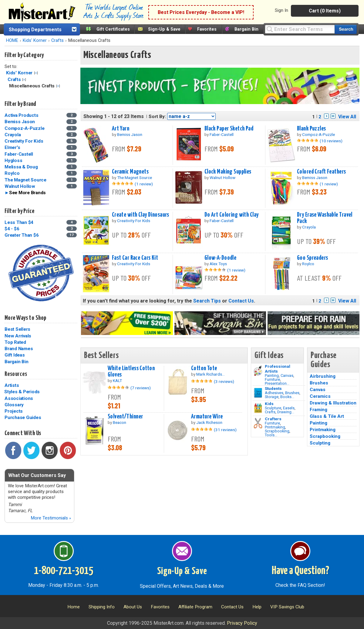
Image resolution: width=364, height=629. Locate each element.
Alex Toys (218, 264)
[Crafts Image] (258, 408)
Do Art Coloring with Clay (232, 215)
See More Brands (27, 193)
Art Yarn (121, 129)
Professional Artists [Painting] (278, 369)
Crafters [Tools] (273, 419)
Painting (272, 375)
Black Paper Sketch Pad (229, 129)
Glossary (14, 405)
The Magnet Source (25, 180)
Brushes (292, 393)
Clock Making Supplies (228, 172)
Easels (289, 408)
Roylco (12, 173)
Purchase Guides (23, 418)
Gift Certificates (113, 29)
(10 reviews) (331, 141)
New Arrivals (18, 336)
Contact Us (241, 301)
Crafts (57, 41)
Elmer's (12, 147)
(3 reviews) (224, 381)
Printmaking (275, 427)
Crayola (13, 135)
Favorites (207, 29)
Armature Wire (207, 417)
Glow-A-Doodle (221, 258)
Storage (272, 397)
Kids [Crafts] (269, 404)
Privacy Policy (242, 623)
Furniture (272, 379)
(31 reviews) (225, 430)
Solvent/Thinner (125, 417)
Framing (318, 410)
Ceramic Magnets (130, 172)
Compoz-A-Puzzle (24, 128)
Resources (16, 374)
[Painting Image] (258, 371)
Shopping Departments (35, 30)
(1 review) (144, 184)
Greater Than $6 (22, 235)
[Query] (300, 29)
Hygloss (13, 161)
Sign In (281, 10)
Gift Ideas (15, 355)
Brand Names (19, 349)
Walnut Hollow (20, 186)
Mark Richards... (211, 374)
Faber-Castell (19, 154)
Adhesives (274, 393)
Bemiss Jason (20, 122)
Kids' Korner (35, 41)
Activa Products (21, 115)
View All (347, 117)
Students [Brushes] (273, 388)
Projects (14, 411)
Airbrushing (323, 376)
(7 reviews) (141, 388)
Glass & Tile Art (327, 416)
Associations (19, 398)
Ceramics (320, 396)
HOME (12, 41)
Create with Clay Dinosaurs (141, 215)
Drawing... (286, 412)
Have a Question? (300, 571)
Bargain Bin (246, 29)
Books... (287, 397)
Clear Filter (36, 73)
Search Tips (207, 301)
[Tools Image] (258, 423)
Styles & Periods (22, 392)
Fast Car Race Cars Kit (135, 258)
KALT (117, 380)
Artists (12, 385)
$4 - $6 (12, 229)
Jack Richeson (209, 422)
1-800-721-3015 (64, 571)
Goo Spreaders (313, 258)
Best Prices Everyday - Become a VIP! (201, 12)
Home (74, 607)
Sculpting (320, 443)
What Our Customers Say (37, 475)
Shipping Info (102, 607)
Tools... (271, 435)
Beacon (120, 422)
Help (257, 607)
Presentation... (277, 383)
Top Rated (15, 342)
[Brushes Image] (258, 393)
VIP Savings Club (287, 607)
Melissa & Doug (21, 167)
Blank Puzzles (312, 129)
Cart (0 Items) (325, 11)
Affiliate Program (195, 607)
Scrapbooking (277, 431)
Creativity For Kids (24, 141)
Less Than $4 (19, 222)
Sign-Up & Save (164, 29)
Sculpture (273, 408)
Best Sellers (17, 329)
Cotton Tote (204, 368)
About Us (133, 607)
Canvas (287, 375)
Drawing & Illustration (333, 403)
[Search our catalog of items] (346, 29)
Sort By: (157, 117)
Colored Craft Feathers (322, 172)
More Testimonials (51, 518)
